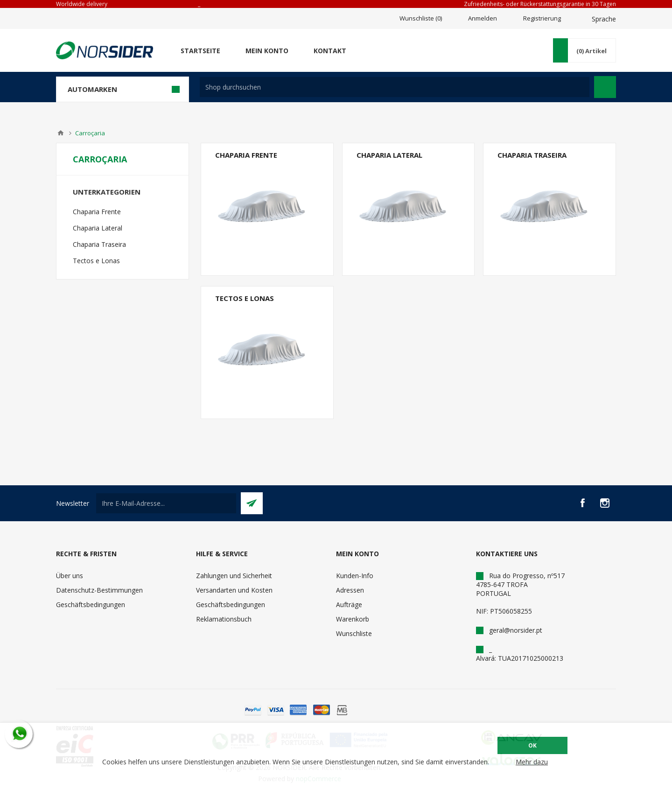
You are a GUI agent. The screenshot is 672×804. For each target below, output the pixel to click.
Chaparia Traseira (532, 155)
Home (61, 133)
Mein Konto (267, 51)
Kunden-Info (355, 576)
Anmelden (483, 18)
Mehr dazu (532, 762)
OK (532, 745)
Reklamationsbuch (224, 619)
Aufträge (349, 605)
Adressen (350, 590)
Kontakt (330, 51)
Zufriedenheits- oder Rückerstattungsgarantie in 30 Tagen (540, 4)
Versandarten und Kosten (234, 590)
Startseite (200, 51)
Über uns (70, 576)
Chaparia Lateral (389, 155)
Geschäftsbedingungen (91, 605)
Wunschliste (354, 633)
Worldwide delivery (82, 4)
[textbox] (395, 87)
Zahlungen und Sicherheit (234, 576)
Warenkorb (353, 619)
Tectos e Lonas (245, 298)
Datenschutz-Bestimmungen (99, 590)
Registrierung (542, 18)
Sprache (604, 19)
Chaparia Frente (246, 155)
